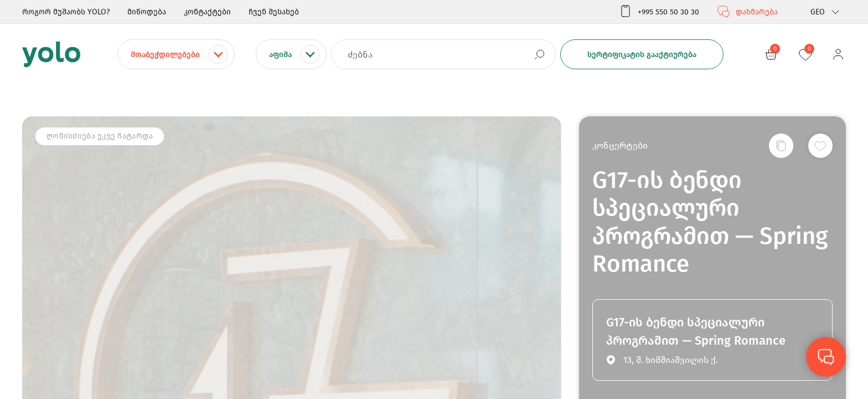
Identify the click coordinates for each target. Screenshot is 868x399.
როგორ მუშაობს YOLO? (66, 12)
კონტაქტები (207, 12)
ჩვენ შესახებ (274, 12)
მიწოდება (147, 12)
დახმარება (747, 12)
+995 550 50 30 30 (659, 12)
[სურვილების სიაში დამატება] (820, 146)
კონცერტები (620, 145)
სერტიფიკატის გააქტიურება (642, 55)
